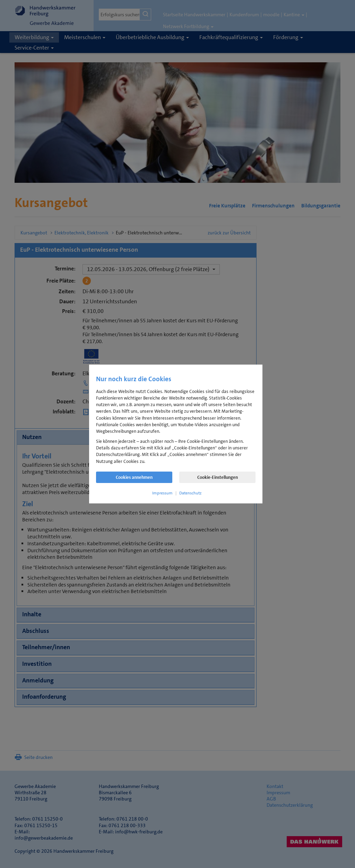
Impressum (162, 493)
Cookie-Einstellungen (218, 477)
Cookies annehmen (134, 477)
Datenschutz (190, 493)
